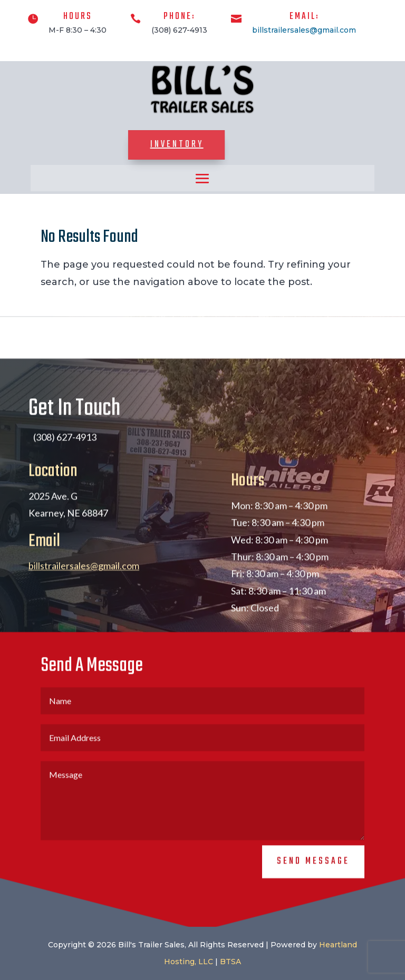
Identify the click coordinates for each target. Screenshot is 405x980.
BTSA (230, 962)
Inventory (145, 145)
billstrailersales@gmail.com (304, 30)
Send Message (313, 870)
